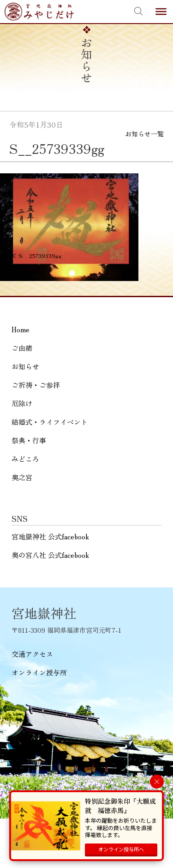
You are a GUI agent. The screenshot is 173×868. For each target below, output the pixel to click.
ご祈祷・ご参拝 (36, 385)
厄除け (22, 403)
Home (21, 329)
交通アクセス (32, 654)
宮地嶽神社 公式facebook (50, 536)
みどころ (25, 459)
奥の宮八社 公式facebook (50, 555)
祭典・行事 (29, 440)
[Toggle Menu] (161, 12)
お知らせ (25, 366)
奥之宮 (22, 477)
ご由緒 (22, 348)
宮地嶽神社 (39, 12)
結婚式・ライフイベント (50, 422)
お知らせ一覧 (144, 134)
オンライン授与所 (39, 672)
